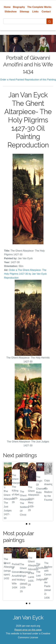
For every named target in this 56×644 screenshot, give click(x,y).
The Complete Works (39, 7)
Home (7, 7)
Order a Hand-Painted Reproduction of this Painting (28, 80)
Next (48, 491)
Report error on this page (28, 630)
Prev (8, 491)
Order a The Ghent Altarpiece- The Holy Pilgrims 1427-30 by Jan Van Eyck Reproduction (25, 274)
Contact (46, 12)
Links (35, 12)
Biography (19, 7)
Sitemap (24, 12)
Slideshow (11, 12)
